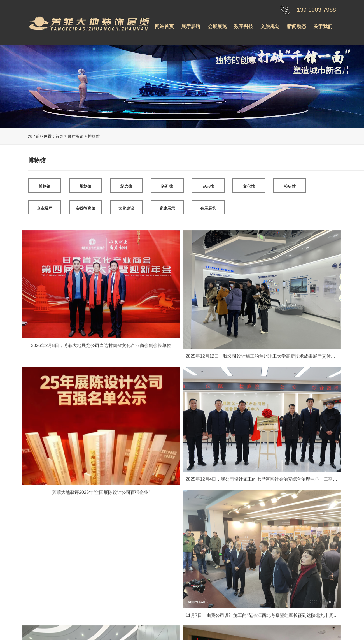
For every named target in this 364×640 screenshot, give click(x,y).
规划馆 (85, 186)
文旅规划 (270, 26)
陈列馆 (167, 186)
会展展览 (217, 26)
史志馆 (208, 186)
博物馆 (45, 186)
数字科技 (244, 26)
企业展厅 (45, 208)
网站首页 (164, 26)
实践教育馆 (85, 208)
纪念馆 (126, 186)
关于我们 (323, 26)
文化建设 (126, 208)
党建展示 (167, 208)
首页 (59, 136)
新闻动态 (297, 26)
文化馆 (249, 186)
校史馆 (290, 186)
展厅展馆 (191, 26)
